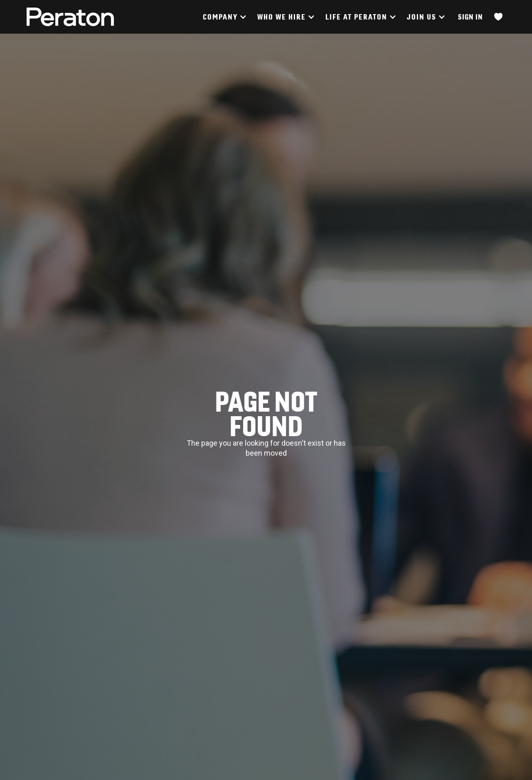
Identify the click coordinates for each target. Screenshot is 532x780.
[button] (224, 17)
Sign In (470, 17)
